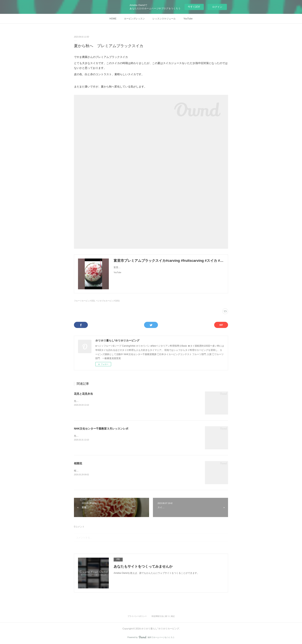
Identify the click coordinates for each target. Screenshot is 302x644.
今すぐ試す (194, 7)
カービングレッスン (134, 19)
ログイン (217, 7)
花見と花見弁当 (83, 394)
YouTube (188, 19)
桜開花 (78, 463)
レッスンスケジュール (164, 19)
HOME (113, 19)
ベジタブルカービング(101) (108, 301)
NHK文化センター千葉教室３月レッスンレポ (101, 429)
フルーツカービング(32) (84, 301)
